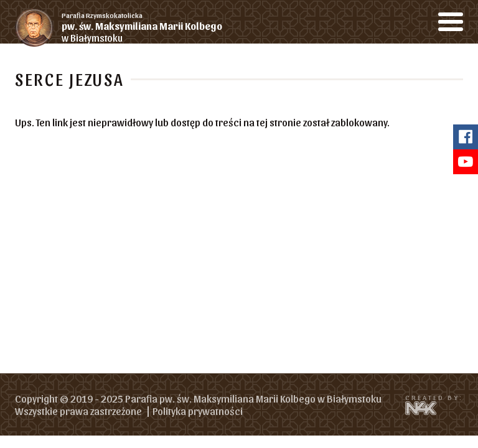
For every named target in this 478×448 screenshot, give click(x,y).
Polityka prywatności (198, 411)
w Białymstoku (150, 27)
